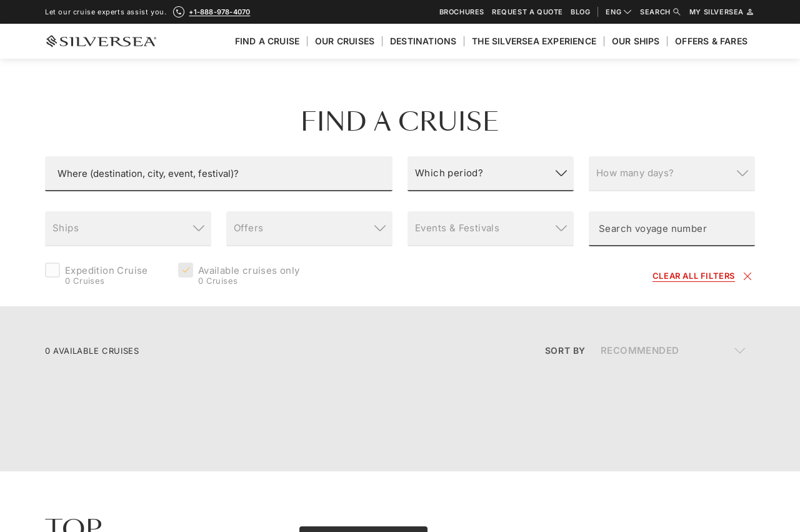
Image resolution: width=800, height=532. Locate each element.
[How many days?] (672, 174)
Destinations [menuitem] (423, 41)
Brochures (462, 12)
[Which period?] (491, 174)
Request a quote (527, 12)
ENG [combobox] (619, 12)
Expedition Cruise (107, 277)
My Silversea (722, 12)
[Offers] (309, 229)
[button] (219, 174)
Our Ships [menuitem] (636, 41)
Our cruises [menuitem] (345, 41)
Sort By (565, 350)
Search (661, 12)
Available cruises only (249, 277)
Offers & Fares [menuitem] (711, 41)
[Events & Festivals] (491, 229)
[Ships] (128, 229)
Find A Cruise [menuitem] (267, 41)
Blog (580, 12)
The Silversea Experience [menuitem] (534, 41)
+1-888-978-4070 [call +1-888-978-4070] (219, 12)
